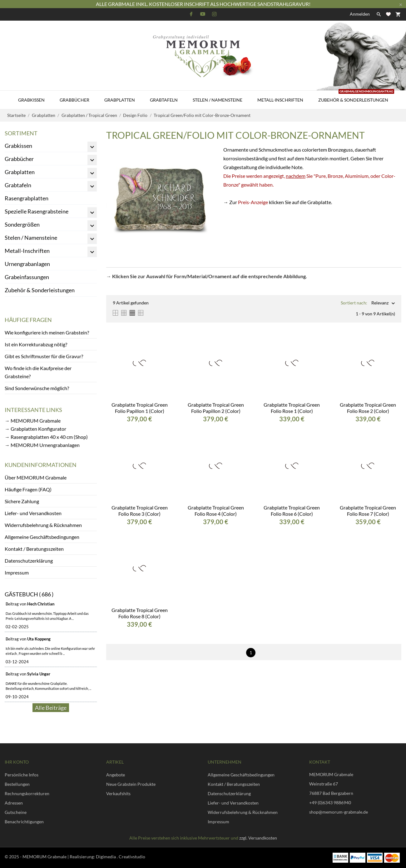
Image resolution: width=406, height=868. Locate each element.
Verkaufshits (118, 793)
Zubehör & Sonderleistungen (356, 97)
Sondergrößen (22, 224)
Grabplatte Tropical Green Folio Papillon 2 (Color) (216, 408)
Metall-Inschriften (280, 100)
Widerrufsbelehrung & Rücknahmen (43, 525)
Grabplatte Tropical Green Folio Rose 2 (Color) (368, 408)
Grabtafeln (164, 100)
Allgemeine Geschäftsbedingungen (42, 537)
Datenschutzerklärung (29, 561)
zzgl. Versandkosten (258, 838)
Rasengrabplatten (27, 198)
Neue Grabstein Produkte (131, 784)
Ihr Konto (17, 762)
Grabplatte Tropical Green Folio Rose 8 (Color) (140, 613)
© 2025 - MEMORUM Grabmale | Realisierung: (50, 857)
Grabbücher (74, 100)
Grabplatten (120, 100)
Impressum (17, 572)
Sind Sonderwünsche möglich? (37, 388)
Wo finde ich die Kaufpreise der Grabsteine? (38, 372)
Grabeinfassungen (27, 277)
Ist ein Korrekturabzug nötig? (36, 344)
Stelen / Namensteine (218, 100)
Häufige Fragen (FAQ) (28, 489)
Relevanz (380, 303)
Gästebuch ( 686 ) (29, 594)
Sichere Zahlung (22, 501)
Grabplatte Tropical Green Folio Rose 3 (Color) (140, 511)
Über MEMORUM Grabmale (36, 477)
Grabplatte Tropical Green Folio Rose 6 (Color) (292, 511)
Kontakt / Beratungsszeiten (34, 549)
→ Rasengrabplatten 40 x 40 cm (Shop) (46, 437)
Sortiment (21, 133)
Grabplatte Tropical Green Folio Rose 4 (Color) (216, 511)
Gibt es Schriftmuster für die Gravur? (44, 356)
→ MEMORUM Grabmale (33, 421)
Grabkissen (31, 100)
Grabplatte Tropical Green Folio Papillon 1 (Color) (140, 408)
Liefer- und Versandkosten (33, 513)
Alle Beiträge (51, 708)
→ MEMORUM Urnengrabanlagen (42, 445)
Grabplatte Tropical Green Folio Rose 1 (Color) (292, 408)
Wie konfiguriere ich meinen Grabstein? (47, 332)
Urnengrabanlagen (27, 264)
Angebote (116, 775)
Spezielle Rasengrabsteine (37, 211)
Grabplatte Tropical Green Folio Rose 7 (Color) (368, 511)
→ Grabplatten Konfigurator (35, 429)
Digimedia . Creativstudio (121, 857)
